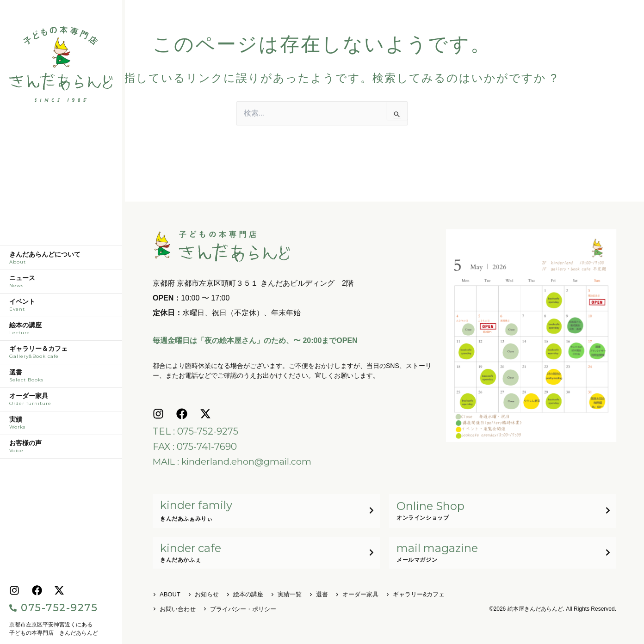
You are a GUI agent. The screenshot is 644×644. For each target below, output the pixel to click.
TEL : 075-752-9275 (195, 431)
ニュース (61, 284)
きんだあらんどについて (61, 260)
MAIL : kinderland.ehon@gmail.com (233, 461)
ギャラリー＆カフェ (61, 355)
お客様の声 (61, 449)
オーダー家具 (61, 402)
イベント (61, 307)
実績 (61, 425)
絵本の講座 (61, 331)
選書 (61, 378)
